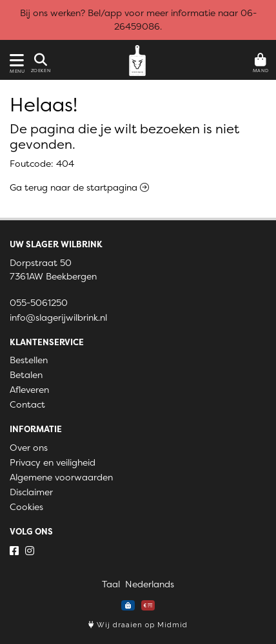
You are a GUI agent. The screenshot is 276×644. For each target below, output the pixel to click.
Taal (111, 584)
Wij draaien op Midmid (138, 625)
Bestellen (29, 360)
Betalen (26, 375)
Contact (27, 404)
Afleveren (29, 390)
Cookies (26, 507)
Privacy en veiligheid (53, 462)
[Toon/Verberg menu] (15, 60)
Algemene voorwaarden (61, 477)
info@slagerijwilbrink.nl (58, 317)
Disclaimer (31, 492)
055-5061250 (39, 303)
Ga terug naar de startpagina (79, 187)
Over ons (29, 448)
